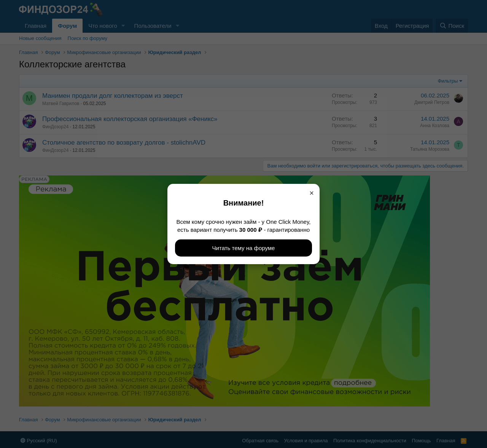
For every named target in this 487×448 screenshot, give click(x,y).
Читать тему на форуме (244, 248)
